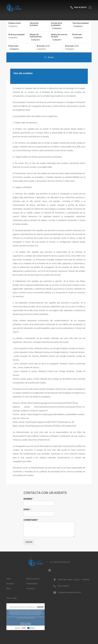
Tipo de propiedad (80, 23)
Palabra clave (15, 23)
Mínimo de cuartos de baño (59, 36)
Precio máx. (14, 46)
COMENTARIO (31, 520)
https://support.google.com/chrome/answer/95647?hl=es (53, 403)
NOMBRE (28, 499)
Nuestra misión (33, 579)
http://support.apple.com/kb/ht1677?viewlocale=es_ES (50, 422)
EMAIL (27, 509)
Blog (8, 588)
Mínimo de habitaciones (36, 36)
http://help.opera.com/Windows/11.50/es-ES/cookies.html (51, 426)
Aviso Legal (11, 598)
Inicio (9, 579)
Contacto (31, 588)
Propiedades (32, 584)
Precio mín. (77, 35)
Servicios (10, 584)
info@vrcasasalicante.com (69, 592)
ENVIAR (29, 542)
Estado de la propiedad (57, 24)
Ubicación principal (34, 24)
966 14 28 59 (80, 7)
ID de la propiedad (16, 35)
